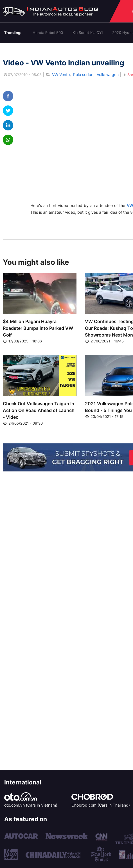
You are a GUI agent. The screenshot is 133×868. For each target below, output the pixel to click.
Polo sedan (83, 74)
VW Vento (61, 74)
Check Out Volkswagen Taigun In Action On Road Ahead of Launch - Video (39, 410)
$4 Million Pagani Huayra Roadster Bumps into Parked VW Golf (38, 328)
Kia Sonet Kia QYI (88, 33)
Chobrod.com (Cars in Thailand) (101, 805)
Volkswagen (108, 74)
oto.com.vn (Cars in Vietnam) (31, 805)
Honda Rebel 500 (48, 33)
